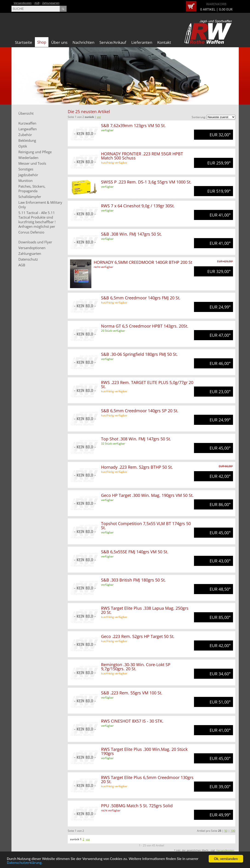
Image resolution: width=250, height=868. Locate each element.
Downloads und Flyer (35, 242)
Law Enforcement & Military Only (40, 205)
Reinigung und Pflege (35, 152)
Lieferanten (142, 42)
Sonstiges (26, 169)
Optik (23, 146)
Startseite (24, 42)
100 (233, 831)
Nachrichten (83, 42)
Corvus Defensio (31, 232)
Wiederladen (28, 158)
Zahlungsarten (51, 3)
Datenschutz (28, 259)
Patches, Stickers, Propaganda (32, 189)
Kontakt (164, 42)
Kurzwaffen (27, 123)
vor (99, 117)
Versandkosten (23, 3)
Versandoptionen (32, 248)
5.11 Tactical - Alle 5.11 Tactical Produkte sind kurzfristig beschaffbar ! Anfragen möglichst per (37, 220)
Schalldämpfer (30, 197)
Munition (25, 181)
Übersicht (26, 113)
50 (226, 831)
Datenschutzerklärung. (25, 863)
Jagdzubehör (28, 175)
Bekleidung (27, 140)
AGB (37, 3)
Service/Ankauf (113, 42)
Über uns (59, 42)
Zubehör (25, 135)
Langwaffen (28, 129)
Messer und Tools (32, 163)
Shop (42, 42)
